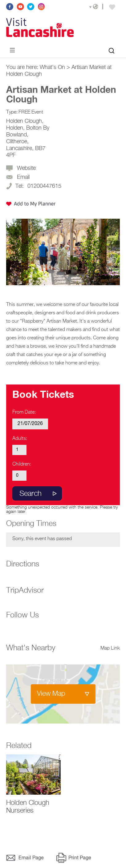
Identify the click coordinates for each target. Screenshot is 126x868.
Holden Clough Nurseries (28, 807)
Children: (22, 464)
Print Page (80, 858)
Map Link (110, 648)
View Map (51, 694)
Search (30, 494)
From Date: (24, 412)
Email (23, 177)
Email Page (31, 858)
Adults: (20, 439)
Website (26, 168)
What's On (52, 67)
